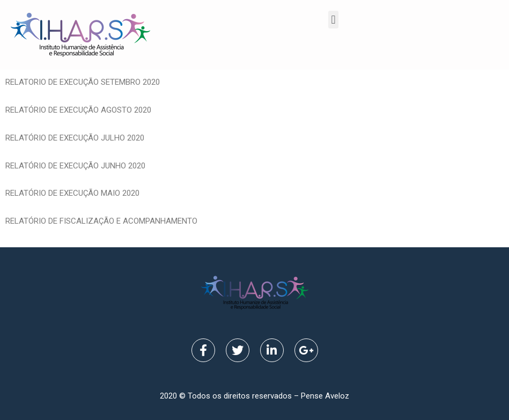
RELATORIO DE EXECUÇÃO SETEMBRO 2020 (83, 82)
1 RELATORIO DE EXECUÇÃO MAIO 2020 (319, 221)
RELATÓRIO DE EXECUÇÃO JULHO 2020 (75, 138)
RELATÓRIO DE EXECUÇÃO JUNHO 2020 (75, 166)
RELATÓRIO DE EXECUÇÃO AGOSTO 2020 (78, 110)
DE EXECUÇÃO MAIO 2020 (436, 221)
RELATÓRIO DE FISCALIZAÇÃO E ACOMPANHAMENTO (104, 221)
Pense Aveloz (325, 396)
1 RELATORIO (225, 221)
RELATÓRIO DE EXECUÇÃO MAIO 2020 (72, 193)
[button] (333, 20)
